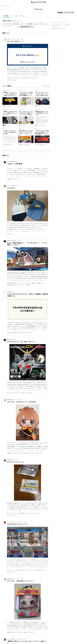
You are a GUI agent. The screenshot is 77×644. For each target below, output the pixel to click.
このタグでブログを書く (69, 12)
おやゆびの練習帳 (11, 162)
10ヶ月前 (24, 522)
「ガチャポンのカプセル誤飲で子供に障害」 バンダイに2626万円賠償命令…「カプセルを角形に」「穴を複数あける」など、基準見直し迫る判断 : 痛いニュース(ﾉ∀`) (26, 94)
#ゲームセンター (11, 572)
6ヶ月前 (21, 39)
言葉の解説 (6, 16)
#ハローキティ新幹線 (19, 513)
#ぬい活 (26, 453)
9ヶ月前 (16, 460)
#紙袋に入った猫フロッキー (38, 283)
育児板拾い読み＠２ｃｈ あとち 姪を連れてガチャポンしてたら (42, 113)
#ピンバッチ (35, 513)
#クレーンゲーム (32, 570)
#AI (11, 179)
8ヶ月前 (14, 292)
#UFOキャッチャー (42, 570)
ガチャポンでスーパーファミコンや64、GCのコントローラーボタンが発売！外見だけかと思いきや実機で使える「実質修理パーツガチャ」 (42, 94)
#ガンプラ (9, 393)
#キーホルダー (28, 513)
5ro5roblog (9, 292)
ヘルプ (64, 25)
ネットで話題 (14, 16)
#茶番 (28, 285)
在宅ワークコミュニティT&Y (13, 39)
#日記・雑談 (10, 283)
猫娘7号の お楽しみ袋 (11, 241)
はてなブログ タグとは (57, 25)
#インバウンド (30, 78)
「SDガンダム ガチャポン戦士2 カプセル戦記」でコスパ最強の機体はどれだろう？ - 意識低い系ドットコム (42, 132)
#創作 (15, 283)
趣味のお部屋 (10, 339)
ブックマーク (7, 91)
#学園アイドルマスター (13, 453)
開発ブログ (68, 25)
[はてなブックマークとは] (12, 86)
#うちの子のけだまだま (13, 333)
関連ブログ (22, 16)
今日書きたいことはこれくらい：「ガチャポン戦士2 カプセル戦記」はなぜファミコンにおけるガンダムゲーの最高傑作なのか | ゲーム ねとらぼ (10, 94)
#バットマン (23, 285)
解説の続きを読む (26, 27)
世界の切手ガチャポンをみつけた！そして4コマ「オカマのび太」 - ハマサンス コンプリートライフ (26, 132)
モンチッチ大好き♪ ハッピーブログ (14, 522)
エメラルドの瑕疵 (11, 186)
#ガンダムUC (29, 393)
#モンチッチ (25, 570)
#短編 (8, 179)
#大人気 (23, 78)
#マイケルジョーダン (12, 80)
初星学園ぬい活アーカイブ (12, 400)
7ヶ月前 (18, 241)
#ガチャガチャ (10, 78)
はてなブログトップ (56, 26)
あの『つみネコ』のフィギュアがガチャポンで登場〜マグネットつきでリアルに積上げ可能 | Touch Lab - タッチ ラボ (26, 113)
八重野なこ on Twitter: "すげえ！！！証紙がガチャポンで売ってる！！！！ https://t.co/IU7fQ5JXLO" (10, 113)
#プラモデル (22, 393)
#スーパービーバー (12, 515)
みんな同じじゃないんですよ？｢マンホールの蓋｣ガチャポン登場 (10, 132)
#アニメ (19, 283)
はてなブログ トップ (7, 6)
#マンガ (24, 283)
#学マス (21, 453)
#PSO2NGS (10, 285)
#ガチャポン (18, 78)
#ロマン (36, 78)
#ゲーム (28, 283)
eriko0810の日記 (10, 460)
